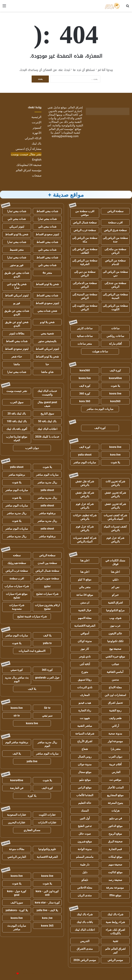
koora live (85, 378)
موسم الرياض (115, 960)
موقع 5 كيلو (85, 579)
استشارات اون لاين (115, 695)
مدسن (115, 680)
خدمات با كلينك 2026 (47, 437)
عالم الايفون (115, 633)
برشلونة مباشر (17, 475)
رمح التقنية (115, 710)
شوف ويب (115, 618)
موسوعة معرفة (115, 888)
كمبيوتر (37, 128)
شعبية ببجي (47, 333)
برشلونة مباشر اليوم (17, 742)
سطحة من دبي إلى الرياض (85, 274)
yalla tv (47, 643)
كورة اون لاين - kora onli (47, 893)
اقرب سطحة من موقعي (85, 213)
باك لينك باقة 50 (47, 421)
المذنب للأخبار (115, 787)
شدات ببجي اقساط (47, 211)
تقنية (115, 941)
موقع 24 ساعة (85, 595)
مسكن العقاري (32, 830)
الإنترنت (37, 122)
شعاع (85, 749)
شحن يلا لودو (47, 322)
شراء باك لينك (115, 914)
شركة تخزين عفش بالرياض (115, 494)
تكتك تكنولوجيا (115, 641)
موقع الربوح (115, 834)
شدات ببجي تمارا (17, 211)
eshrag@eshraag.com (65, 136)
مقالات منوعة (17, 849)
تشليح (47, 586)
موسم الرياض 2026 (85, 960)
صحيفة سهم (115, 865)
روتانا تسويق (85, 680)
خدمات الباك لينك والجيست (47, 393)
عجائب (115, 664)
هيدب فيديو (85, 703)
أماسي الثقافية (115, 672)
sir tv (17, 716)
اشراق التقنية (115, 603)
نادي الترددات (85, 687)
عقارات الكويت (47, 815)
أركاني (115, 726)
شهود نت (85, 718)
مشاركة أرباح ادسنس (29, 149)
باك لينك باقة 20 (17, 414)
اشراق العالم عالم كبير (115, 951)
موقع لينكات (115, 857)
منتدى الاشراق (85, 949)
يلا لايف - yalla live (47, 910)
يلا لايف (47, 635)
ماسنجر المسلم (85, 857)
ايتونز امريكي (17, 227)
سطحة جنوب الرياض (47, 578)
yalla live (32, 761)
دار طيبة (85, 865)
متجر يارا (115, 749)
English (37, 160)
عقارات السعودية (17, 815)
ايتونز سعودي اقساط (47, 234)
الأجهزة (37, 133)
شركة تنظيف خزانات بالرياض (85, 517)
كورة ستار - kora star (47, 903)
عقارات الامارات (47, 822)
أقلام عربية (115, 764)
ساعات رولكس (115, 336)
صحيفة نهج (115, 649)
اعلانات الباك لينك (85, 930)
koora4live (115, 378)
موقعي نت (115, 780)
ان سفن (85, 603)
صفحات (37, 175)
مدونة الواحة (85, 849)
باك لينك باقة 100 (17, 421)
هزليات (115, 811)
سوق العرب (17, 402)
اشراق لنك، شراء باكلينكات (115, 932)
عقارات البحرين (17, 822)
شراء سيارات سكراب (17, 586)
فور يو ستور (17, 265)
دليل (85, 872)
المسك (85, 811)
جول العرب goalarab (47, 678)
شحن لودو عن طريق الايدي (17, 324)
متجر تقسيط (17, 250)
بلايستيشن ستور (47, 341)
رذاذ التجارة (85, 710)
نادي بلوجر (85, 657)
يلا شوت (115, 386)
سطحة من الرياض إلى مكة (85, 240)
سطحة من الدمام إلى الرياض (85, 285)
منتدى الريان (85, 895)
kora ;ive (47, 918)
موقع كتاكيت (115, 872)
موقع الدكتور (115, 826)
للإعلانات (12, 974)
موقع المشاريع (115, 795)
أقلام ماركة (115, 344)
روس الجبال (85, 757)
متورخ (85, 672)
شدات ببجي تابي (17, 219)
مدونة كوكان (85, 641)
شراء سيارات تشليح (47, 594)
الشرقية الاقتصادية (85, 626)
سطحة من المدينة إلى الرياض (85, 296)
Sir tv (47, 708)
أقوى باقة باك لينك (17, 429)
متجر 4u (47, 273)
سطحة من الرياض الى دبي (115, 274)
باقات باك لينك (85, 922)
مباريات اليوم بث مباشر (100, 409)
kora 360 (85, 401)
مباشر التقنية (85, 726)
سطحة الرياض (115, 211)
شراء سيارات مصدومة (17, 607)
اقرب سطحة (115, 222)
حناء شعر (17, 357)
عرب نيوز (115, 626)
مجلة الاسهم (85, 618)
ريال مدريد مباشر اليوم (47, 744)
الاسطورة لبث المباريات (32, 651)
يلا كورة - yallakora (17, 910)
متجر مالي (85, 587)
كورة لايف (115, 370)
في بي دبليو (115, 818)
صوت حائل (85, 834)
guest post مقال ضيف (47, 404)
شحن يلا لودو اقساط (17, 234)
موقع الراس (85, 787)
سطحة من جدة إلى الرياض (115, 285)
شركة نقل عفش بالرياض (85, 483)
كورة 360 (85, 394)
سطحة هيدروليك (17, 563)
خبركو (115, 595)
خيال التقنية (85, 610)
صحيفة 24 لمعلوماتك (29, 165)
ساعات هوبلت (100, 351)
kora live (115, 455)
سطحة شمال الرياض (85, 222)
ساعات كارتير (85, 328)
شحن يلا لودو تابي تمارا (17, 286)
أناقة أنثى (85, 664)
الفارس (115, 772)
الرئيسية (36, 117)
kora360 (85, 370)
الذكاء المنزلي (33, 138)
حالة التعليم (85, 803)
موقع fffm (115, 895)
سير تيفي (47, 716)
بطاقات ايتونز (17, 333)
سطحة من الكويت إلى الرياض (85, 307)
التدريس (85, 941)
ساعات (115, 328)
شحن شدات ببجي (47, 311)
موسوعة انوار (115, 741)
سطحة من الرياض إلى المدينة (115, 296)
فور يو (17, 303)
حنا (47, 364)
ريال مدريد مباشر (47, 482)
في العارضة (17, 788)
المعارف (85, 695)
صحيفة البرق (115, 841)
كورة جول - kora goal (17, 893)
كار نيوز (85, 649)
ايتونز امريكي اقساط (17, 295)
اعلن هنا (85, 560)
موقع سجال (85, 772)
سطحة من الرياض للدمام (115, 262)
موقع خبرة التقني (115, 657)
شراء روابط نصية (115, 922)
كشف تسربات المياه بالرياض (115, 528)
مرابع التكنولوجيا (115, 610)
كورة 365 (47, 670)
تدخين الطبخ (85, 826)
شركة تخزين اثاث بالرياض (115, 483)
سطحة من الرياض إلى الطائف (85, 251)
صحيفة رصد (115, 880)
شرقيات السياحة (85, 734)
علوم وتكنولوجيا (47, 849)
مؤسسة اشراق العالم (29, 170)
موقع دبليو (85, 780)
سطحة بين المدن (47, 563)
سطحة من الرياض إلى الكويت (115, 307)
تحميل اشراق (115, 703)
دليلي (115, 579)
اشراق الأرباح (85, 741)
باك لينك (37, 143)
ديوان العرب (115, 757)
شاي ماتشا (47, 372)
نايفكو (85, 880)
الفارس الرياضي (17, 857)
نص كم (115, 587)
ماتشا (17, 364)
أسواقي (85, 633)
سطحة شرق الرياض (115, 230)
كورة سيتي (17, 670)
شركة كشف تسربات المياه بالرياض (115, 517)
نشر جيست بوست (17, 391)
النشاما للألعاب (85, 795)
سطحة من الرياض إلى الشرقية (85, 262)
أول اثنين (85, 818)
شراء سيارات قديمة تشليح (32, 616)
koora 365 (47, 926)
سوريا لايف (17, 903)
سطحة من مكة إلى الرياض (115, 251)
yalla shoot (85, 455)
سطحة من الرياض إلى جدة (115, 240)
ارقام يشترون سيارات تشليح (47, 607)
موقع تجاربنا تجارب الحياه (17, 438)
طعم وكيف (115, 718)
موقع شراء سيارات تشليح (17, 596)
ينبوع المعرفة (115, 803)
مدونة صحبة (115, 734)
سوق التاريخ (47, 414)
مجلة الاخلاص (85, 888)
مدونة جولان (85, 764)
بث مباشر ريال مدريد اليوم (17, 679)
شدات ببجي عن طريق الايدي (17, 275)
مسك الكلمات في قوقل (115, 562)
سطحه (17, 555)
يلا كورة (32, 796)
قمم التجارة (115, 849)
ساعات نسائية (85, 336)
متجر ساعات (85, 344)
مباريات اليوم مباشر (85, 462)
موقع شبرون (85, 841)
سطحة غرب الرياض (85, 230)
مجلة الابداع (115, 687)
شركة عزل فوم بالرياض (85, 506)
